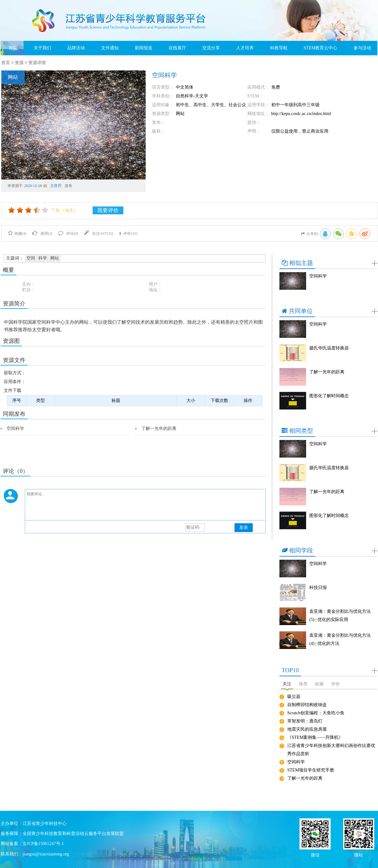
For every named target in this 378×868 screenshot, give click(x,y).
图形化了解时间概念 (329, 396)
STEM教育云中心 (320, 48)
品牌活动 (76, 48)
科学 (43, 258)
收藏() (17, 233)
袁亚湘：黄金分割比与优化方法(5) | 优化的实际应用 (340, 615)
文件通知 (110, 48)
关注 (287, 684)
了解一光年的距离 (159, 429)
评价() (128, 233)
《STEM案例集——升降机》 (315, 737)
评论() (68, 233)
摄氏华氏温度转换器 (329, 348)
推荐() (42, 233)
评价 (336, 684)
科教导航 (279, 48)
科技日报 (318, 588)
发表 (244, 527)
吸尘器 (294, 697)
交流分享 (211, 48)
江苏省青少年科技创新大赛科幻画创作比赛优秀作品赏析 (331, 750)
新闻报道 (143, 48)
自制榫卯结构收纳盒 (307, 705)
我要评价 (108, 210)
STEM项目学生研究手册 (311, 770)
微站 (359, 854)
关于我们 (42, 48)
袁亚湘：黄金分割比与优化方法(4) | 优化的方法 (340, 639)
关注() (99, 233)
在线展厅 (177, 48)
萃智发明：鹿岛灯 (305, 721)
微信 (315, 854)
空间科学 (15, 429)
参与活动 (362, 48)
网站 (55, 258)
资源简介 (14, 304)
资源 (19, 63)
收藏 (319, 684)
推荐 (303, 684)
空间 (31, 258)
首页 (13, 48)
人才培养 (245, 48)
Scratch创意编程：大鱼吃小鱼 (316, 713)
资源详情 (37, 63)
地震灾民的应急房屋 (307, 729)
